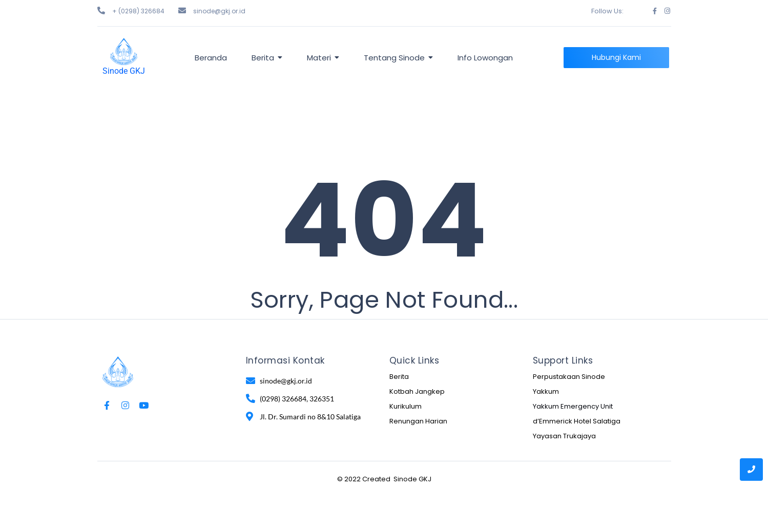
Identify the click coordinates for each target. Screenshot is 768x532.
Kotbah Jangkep (417, 391)
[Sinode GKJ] (124, 51)
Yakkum (546, 391)
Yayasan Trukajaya (564, 436)
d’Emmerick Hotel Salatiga (577, 421)
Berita (399, 377)
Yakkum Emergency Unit (573, 406)
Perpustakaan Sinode (569, 377)
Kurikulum (406, 406)
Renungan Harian (418, 421)
